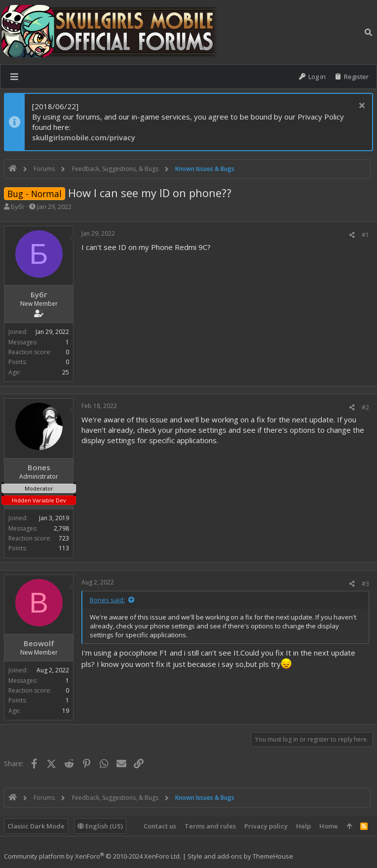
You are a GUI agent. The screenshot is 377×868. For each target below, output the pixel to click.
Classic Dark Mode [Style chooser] (36, 826)
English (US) (100, 826)
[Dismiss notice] (360, 106)
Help (303, 826)
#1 (365, 235)
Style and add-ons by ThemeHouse (240, 856)
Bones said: (107, 600)
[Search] (368, 32)
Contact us (160, 826)
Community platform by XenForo (93, 856)
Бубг (18, 207)
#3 (365, 584)
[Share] (352, 235)
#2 (365, 407)
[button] (14, 77)
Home (329, 826)
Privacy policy (266, 826)
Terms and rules (210, 826)
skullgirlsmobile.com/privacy (84, 137)
